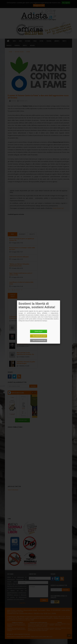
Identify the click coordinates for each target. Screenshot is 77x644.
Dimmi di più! (38, 331)
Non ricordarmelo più (39, 340)
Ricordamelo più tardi (39, 336)
